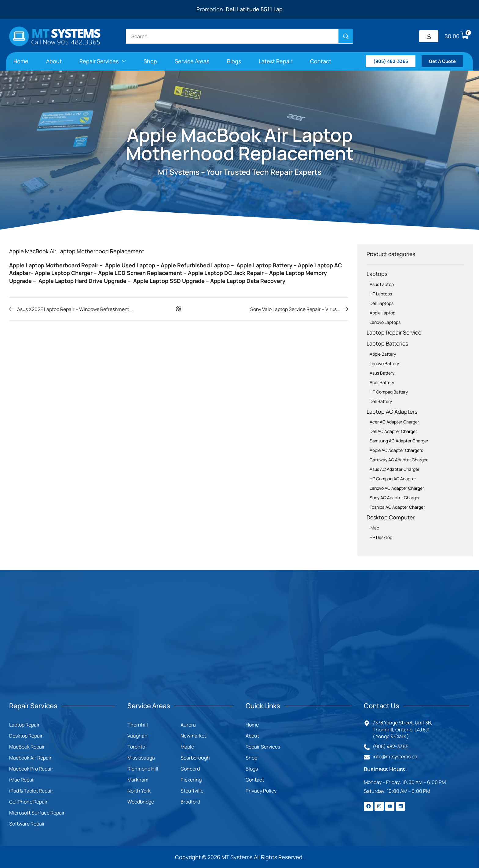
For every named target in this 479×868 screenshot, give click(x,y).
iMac (374, 528)
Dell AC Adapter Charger (393, 431)
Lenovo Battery (384, 363)
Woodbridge (141, 802)
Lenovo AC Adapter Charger (397, 488)
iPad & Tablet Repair (31, 791)
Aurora (188, 725)
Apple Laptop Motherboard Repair (54, 265)
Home (252, 725)
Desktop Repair (26, 736)
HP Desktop (381, 537)
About (252, 736)
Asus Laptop (382, 284)
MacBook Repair (27, 747)
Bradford (190, 802)
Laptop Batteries (387, 343)
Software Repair (27, 824)
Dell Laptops (382, 303)
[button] (429, 36)
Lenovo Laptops (385, 322)
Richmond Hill (143, 769)
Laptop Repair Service (394, 332)
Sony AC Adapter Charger (395, 498)
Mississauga (141, 758)
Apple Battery (383, 354)
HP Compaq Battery (389, 392)
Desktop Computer (391, 517)
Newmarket (193, 736)
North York (139, 791)
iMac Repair (22, 780)
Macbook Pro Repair (31, 769)
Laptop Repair (24, 725)
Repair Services (263, 747)
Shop (251, 758)
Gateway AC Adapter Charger (399, 460)
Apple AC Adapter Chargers (396, 450)
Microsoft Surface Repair (37, 813)
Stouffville (192, 791)
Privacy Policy (261, 791)
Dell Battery (381, 401)
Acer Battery (382, 382)
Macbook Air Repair (30, 758)
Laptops (377, 274)
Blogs (252, 769)
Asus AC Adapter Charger (395, 469)
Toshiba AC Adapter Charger (397, 507)
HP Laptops (381, 294)
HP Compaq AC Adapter (393, 479)
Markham (138, 780)
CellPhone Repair (28, 802)
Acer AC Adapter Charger (394, 422)
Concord (190, 769)
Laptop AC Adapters (392, 412)
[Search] (346, 36)
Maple (187, 747)
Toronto (136, 747)
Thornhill (138, 725)
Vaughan (137, 736)
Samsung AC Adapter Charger (399, 441)
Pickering (191, 780)
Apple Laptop (382, 313)
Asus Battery (382, 373)
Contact (255, 780)
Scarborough (195, 758)
